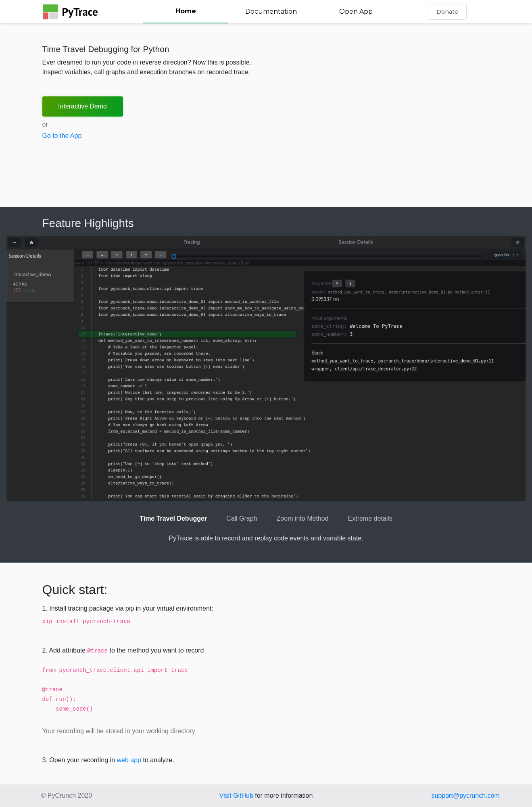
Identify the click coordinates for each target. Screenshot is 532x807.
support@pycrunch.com (466, 796)
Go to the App (62, 136)
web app (129, 760)
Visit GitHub (236, 796)
